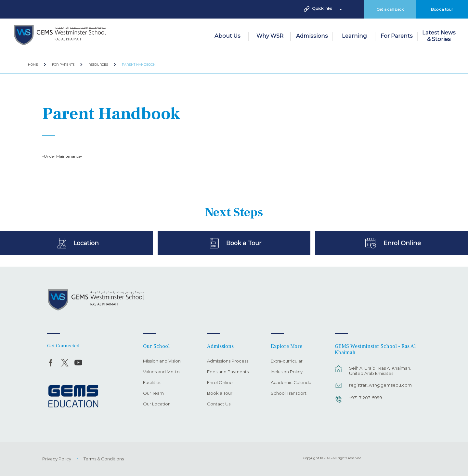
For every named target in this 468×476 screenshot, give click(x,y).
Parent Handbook (139, 65)
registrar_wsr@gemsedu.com (380, 385)
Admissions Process (228, 361)
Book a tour (442, 9)
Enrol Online (402, 243)
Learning (354, 36)
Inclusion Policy (287, 372)
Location (86, 243)
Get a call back (390, 9)
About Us (227, 36)
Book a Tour (244, 243)
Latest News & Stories (439, 36)
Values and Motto (161, 372)
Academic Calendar (292, 383)
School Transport (289, 393)
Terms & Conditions (104, 459)
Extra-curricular (287, 361)
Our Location (157, 404)
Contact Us (219, 404)
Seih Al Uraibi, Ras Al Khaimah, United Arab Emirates (380, 371)
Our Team (153, 393)
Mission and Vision (162, 361)
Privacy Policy (57, 459)
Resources (98, 65)
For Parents (397, 36)
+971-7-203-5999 (366, 398)
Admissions (312, 36)
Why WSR (270, 36)
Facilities (152, 383)
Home (33, 65)
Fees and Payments (228, 372)
